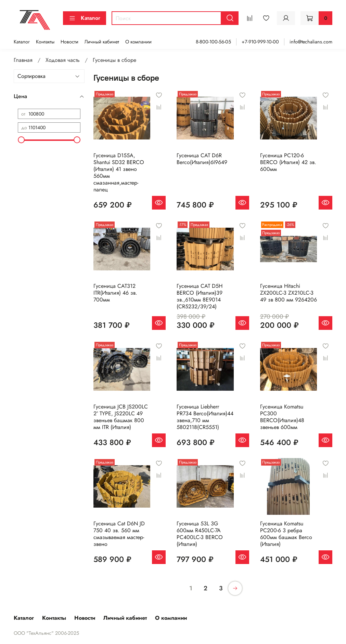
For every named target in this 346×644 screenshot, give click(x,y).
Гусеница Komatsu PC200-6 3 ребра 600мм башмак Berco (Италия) (286, 534)
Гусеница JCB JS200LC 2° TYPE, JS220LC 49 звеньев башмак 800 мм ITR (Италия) (121, 417)
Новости (69, 42)
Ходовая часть (63, 60)
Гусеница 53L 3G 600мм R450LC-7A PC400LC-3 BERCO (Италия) (200, 534)
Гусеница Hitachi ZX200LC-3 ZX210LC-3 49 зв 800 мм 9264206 (289, 293)
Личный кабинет (102, 42)
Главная (23, 60)
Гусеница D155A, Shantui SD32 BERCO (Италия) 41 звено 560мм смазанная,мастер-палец (119, 172)
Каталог (85, 18)
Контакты (45, 42)
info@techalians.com (311, 42)
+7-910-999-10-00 (260, 42)
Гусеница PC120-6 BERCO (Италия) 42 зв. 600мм (288, 162)
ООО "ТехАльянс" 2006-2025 (46, 633)
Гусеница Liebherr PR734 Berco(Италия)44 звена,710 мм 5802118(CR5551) (205, 417)
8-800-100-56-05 (213, 42)
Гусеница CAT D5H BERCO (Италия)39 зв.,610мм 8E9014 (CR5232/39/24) (200, 296)
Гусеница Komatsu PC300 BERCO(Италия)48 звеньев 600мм (282, 417)
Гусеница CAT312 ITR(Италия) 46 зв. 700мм (115, 293)
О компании (138, 42)
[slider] (21, 140)
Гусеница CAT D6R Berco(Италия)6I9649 (202, 159)
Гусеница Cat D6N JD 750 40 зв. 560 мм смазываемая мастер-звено (119, 534)
